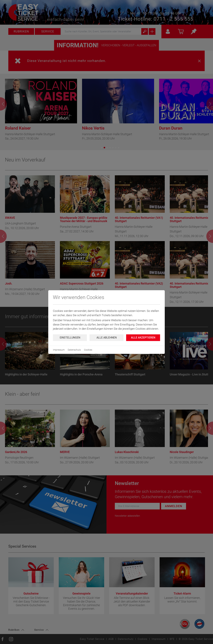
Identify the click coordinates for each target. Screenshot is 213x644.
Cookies (88, 350)
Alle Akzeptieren (143, 338)
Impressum (59, 350)
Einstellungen (70, 338)
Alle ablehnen (107, 338)
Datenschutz (74, 350)
